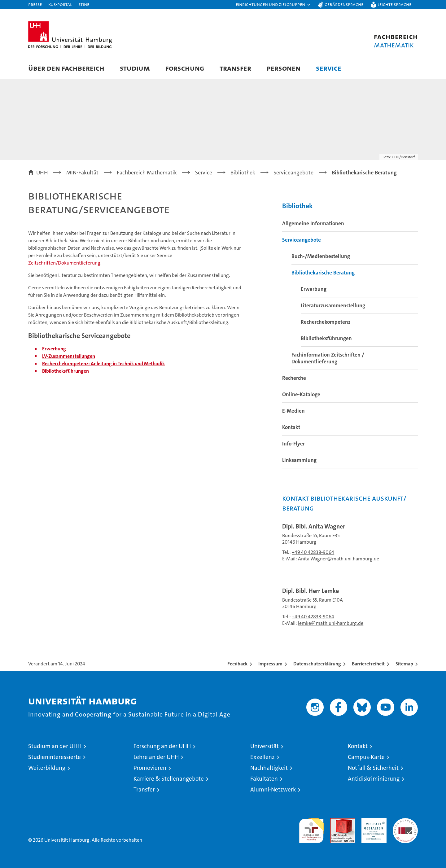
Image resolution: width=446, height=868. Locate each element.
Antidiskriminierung (374, 779)
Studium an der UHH (55, 746)
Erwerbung (314, 289)
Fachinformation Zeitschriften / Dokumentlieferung (328, 358)
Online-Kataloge (301, 394)
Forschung (185, 68)
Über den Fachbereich (66, 68)
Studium (135, 68)
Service (329, 68)
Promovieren (150, 768)
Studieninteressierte (55, 757)
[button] (273, 5)
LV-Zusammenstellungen (69, 356)
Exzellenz (262, 757)
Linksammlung (299, 460)
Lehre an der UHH (156, 757)
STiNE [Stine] (84, 4)
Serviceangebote (302, 240)
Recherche (294, 378)
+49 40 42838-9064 (313, 552)
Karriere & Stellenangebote (169, 779)
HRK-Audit (372, 821)
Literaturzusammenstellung (333, 305)
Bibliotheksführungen (66, 371)
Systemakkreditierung (405, 821)
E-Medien (293, 411)
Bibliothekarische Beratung (323, 273)
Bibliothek (297, 206)
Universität (265, 746)
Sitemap (404, 664)
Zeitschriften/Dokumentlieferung (64, 263)
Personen (284, 68)
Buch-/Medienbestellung (321, 256)
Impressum (270, 664)
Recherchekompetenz (326, 322)
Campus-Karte (366, 757)
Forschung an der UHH (162, 746)
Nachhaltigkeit (269, 768)
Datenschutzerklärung (317, 664)
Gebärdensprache (344, 4)
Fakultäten (264, 779)
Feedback (237, 664)
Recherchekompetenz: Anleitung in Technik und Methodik (103, 364)
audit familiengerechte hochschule (311, 828)
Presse (35, 4)
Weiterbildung (47, 768)
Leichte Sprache (394, 4)
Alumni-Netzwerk (273, 789)
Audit (336, 821)
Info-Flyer (293, 444)
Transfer (235, 68)
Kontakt (291, 427)
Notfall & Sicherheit (373, 768)
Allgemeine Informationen (313, 223)
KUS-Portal (60, 4)
